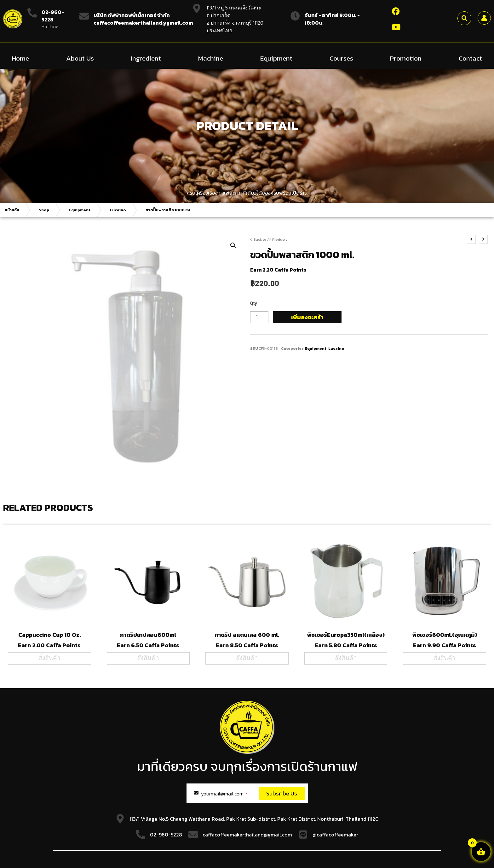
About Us (80, 58)
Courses (341, 58)
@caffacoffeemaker (335, 835)
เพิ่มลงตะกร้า (307, 317)
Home (20, 58)
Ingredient (146, 58)
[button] (464, 18)
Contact (470, 58)
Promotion (406, 58)
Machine (211, 58)
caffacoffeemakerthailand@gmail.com (247, 835)
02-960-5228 (53, 16)
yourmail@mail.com (224, 794)
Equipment (276, 58)
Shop (44, 210)
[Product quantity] (259, 317)
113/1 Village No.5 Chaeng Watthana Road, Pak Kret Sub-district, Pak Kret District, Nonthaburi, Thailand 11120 (254, 819)
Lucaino (118, 210)
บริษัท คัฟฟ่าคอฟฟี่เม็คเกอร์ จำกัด (132, 15)
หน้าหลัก (12, 210)
